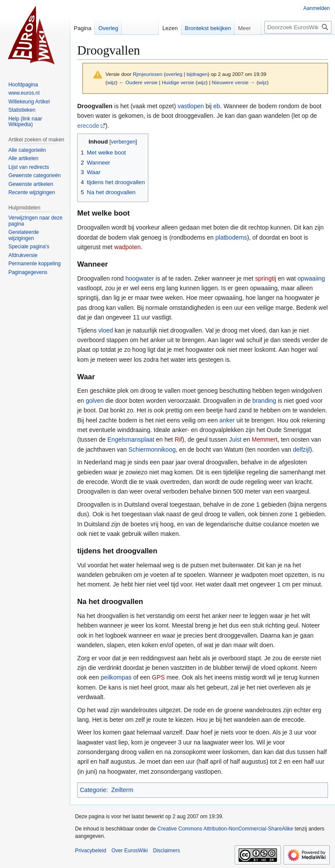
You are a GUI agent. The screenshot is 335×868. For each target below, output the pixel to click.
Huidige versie (178, 82)
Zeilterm (122, 790)
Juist (235, 439)
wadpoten (128, 247)
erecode (88, 126)
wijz (112, 82)
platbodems (231, 237)
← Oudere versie (138, 82)
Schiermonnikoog (152, 449)
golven (94, 401)
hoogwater (140, 278)
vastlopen (191, 106)
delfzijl (301, 449)
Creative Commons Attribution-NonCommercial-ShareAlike (225, 829)
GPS (158, 677)
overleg (174, 74)
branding (265, 401)
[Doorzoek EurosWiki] (298, 27)
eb (217, 106)
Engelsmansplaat (131, 439)
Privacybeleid (91, 851)
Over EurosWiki (129, 851)
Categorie (93, 790)
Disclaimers (167, 851)
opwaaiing (311, 278)
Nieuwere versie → (234, 82)
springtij (266, 278)
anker (227, 420)
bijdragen (197, 74)
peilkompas (116, 677)
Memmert (265, 439)
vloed (106, 330)
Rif (178, 439)
